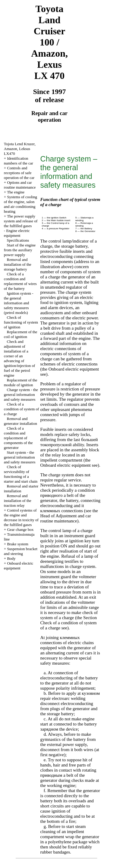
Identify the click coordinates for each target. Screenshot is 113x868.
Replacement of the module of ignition (21, 382)
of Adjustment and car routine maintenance (66, 518)
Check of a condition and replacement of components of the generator (18, 438)
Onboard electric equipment (19, 566)
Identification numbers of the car (19, 161)
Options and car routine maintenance (20, 185)
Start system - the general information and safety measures (20, 457)
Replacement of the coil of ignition (21, 334)
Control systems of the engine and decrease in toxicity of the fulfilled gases (21, 517)
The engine (16, 192)
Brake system (17, 544)
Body (11, 558)
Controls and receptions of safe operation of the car (19, 173)
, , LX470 (20, 149)
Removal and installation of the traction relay (18, 501)
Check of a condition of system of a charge (22, 409)
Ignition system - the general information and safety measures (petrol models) (19, 303)
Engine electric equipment (17, 233)
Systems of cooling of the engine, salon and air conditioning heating (20, 204)
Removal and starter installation (21, 489)
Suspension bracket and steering (21, 551)
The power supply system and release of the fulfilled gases (21, 221)
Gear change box (20, 530)
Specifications (18, 240)
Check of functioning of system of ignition (21, 322)
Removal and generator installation (20, 421)
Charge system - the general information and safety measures (21, 395)
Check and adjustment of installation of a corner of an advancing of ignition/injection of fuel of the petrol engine (20, 358)
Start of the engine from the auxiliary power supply (20, 250)
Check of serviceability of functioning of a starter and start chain (21, 474)
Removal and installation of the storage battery (18, 264)
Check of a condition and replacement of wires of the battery (20, 281)
